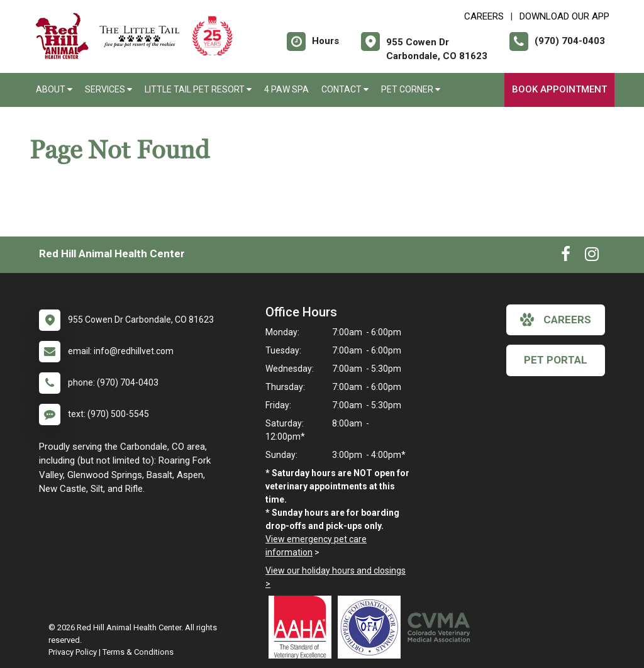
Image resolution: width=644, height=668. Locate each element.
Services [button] (108, 89)
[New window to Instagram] (592, 257)
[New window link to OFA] (372, 627)
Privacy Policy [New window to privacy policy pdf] (73, 652)
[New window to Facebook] (566, 257)
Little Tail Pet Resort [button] (198, 89)
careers (556, 320)
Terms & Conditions (138, 652)
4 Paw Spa (286, 89)
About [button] (54, 89)
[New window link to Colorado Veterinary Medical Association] (441, 627)
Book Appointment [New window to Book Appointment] (559, 89)
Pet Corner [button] (411, 89)
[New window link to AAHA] (303, 627)
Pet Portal (556, 360)
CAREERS (484, 16)
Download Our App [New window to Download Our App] (564, 16)
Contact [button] (345, 89)
